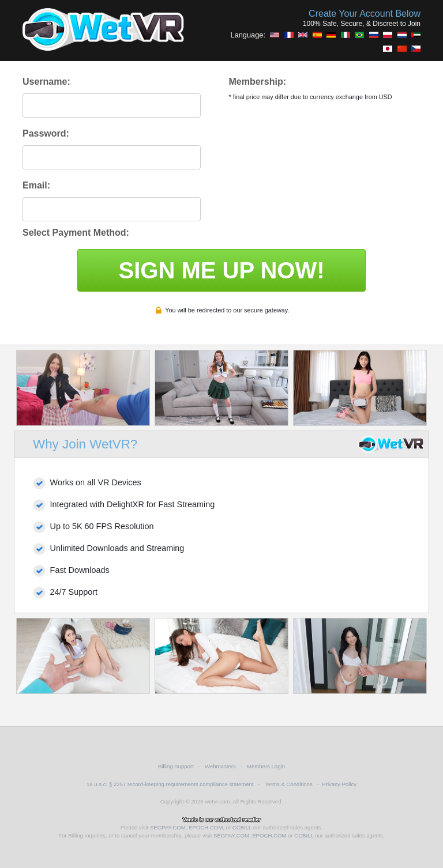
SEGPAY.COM (168, 827)
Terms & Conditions (289, 784)
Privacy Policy (339, 784)
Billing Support (176, 766)
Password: (46, 133)
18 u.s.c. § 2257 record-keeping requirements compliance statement (170, 784)
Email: (36, 185)
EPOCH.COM (206, 827)
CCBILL (242, 827)
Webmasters (220, 766)
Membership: (257, 82)
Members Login (266, 766)
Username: (46, 82)
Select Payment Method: (76, 233)
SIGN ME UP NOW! (221, 270)
